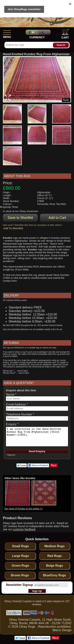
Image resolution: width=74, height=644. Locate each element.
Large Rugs (20, 556)
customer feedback (24, 529)
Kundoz (8, 238)
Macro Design (62, 630)
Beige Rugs (54, 566)
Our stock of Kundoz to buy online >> (23, 509)
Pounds (31, 32)
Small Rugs (20, 546)
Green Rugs (20, 566)
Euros (45, 32)
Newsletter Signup (20, 585)
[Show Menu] (7, 32)
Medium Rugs (55, 546)
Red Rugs (55, 556)
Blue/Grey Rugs (54, 575)
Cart (65, 34)
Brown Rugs (20, 575)
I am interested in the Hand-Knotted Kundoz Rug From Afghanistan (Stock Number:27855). (37, 437)
